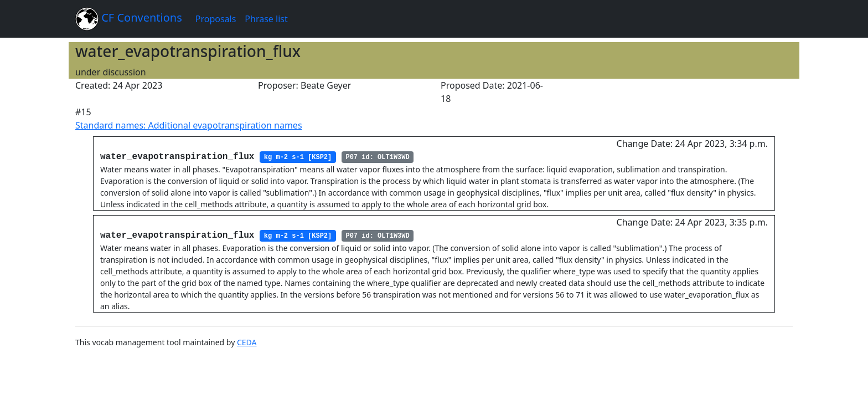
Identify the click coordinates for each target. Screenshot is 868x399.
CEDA (247, 342)
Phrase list (266, 19)
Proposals (216, 19)
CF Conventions (129, 19)
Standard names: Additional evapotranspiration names (189, 125)
